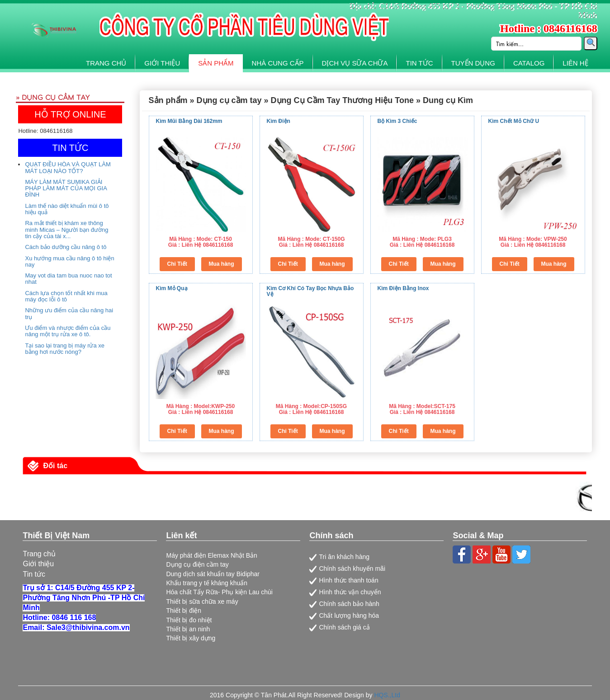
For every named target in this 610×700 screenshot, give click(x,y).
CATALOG (529, 63)
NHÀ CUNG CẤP (278, 63)
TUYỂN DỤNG (473, 63)
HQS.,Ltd (387, 695)
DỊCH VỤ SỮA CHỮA (355, 63)
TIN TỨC (419, 63)
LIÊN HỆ (575, 63)
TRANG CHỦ (106, 63)
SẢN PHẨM (216, 63)
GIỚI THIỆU (162, 63)
